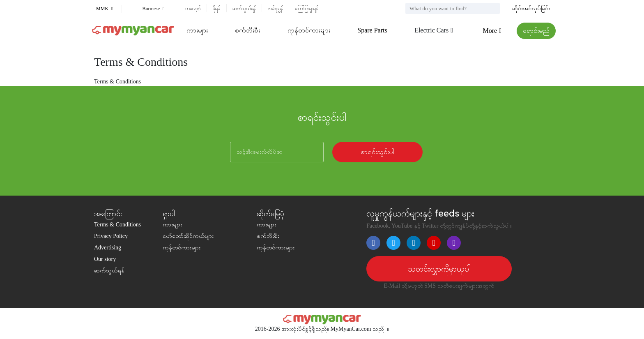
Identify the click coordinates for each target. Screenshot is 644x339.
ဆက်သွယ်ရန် (244, 9)
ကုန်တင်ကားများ (309, 30)
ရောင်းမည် (536, 31)
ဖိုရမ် (216, 9)
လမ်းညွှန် (275, 9)
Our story (105, 259)
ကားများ (197, 30)
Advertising (108, 248)
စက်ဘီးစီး (247, 30)
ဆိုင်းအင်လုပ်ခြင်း (531, 8)
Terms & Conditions (117, 225)
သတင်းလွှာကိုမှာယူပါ (439, 269)
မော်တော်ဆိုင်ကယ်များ (188, 236)
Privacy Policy (111, 236)
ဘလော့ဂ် (193, 9)
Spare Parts (372, 30)
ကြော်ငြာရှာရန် (306, 9)
